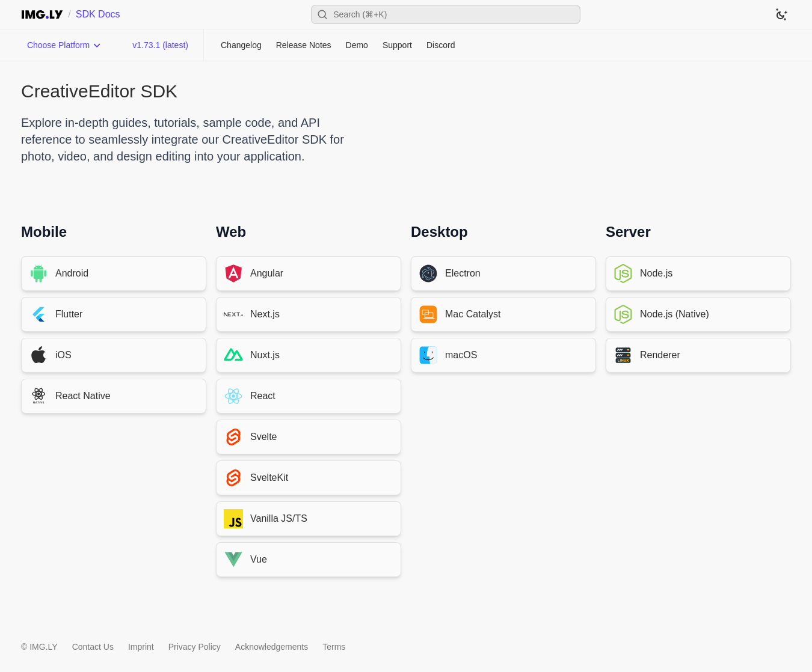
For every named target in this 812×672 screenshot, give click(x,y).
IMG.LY (43, 647)
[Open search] (446, 14)
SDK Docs (98, 14)
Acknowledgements (272, 647)
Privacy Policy (195, 647)
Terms (334, 647)
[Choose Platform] (64, 45)
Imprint (141, 647)
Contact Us (93, 647)
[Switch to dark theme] (781, 14)
